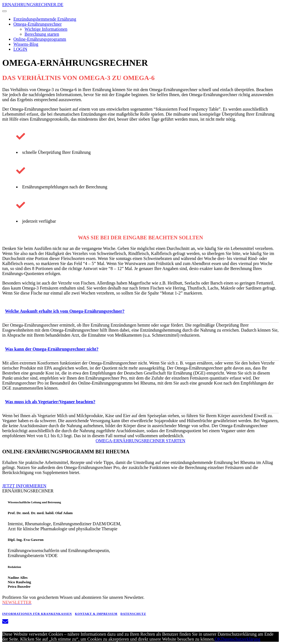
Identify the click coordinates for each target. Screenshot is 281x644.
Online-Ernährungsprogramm (40, 39)
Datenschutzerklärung (241, 639)
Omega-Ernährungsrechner (37, 24)
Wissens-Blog (26, 44)
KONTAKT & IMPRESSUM (96, 614)
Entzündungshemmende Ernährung (45, 19)
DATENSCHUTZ (133, 614)
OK (218, 639)
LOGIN (20, 49)
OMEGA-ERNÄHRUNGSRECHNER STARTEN (140, 441)
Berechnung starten (42, 34)
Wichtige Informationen (46, 29)
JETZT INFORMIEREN (24, 486)
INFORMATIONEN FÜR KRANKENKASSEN (37, 614)
